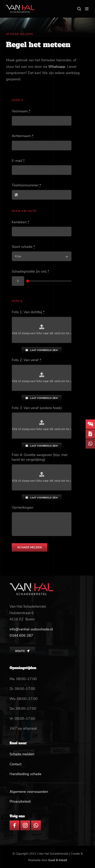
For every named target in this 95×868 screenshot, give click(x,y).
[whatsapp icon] (36, 822)
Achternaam (23, 136)
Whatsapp (57, 67)
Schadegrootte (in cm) (30, 271)
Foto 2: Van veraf (26, 360)
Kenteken (20, 222)
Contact (16, 764)
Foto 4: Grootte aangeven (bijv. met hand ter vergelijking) (40, 457)
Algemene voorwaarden (29, 792)
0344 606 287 (21, 635)
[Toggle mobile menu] (87, 9)
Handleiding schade (26, 774)
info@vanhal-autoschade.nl (31, 629)
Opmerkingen (22, 507)
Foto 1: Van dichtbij (28, 312)
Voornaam (21, 111)
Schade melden (22, 754)
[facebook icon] (14, 822)
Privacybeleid (20, 801)
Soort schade (23, 247)
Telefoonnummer (26, 185)
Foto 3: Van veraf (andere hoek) (37, 408)
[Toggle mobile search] (79, 9)
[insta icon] (25, 822)
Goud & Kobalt (58, 860)
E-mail (18, 161)
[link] (21, 635)
